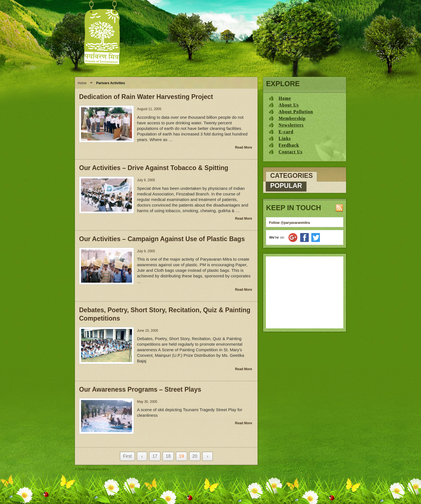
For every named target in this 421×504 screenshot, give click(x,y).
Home (82, 83)
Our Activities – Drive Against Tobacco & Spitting (154, 168)
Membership (292, 118)
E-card (286, 132)
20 (195, 456)
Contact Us (290, 152)
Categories (291, 176)
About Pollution (296, 112)
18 (168, 456)
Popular (286, 186)
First (127, 456)
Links (285, 138)
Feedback (289, 145)
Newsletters (291, 125)
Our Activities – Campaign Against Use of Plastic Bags (162, 239)
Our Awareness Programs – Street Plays (140, 389)
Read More (243, 147)
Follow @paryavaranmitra (289, 223)
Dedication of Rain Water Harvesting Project (146, 97)
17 (155, 456)
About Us (288, 105)
